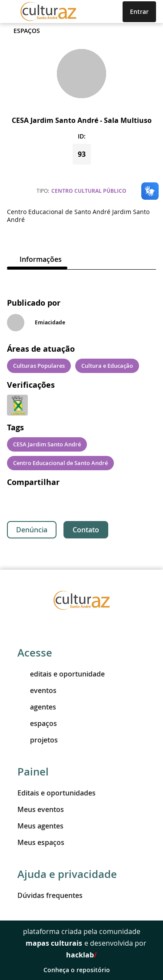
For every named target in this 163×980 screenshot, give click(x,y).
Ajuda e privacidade (67, 874)
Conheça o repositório (81, 970)
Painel (33, 772)
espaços (37, 723)
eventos (37, 690)
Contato (86, 530)
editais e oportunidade (61, 674)
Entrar (139, 12)
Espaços (27, 31)
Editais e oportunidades (57, 793)
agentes (37, 707)
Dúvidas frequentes (50, 895)
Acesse (35, 653)
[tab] (37, 259)
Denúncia (32, 530)
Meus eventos (41, 809)
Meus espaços (41, 842)
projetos (38, 740)
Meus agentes (40, 826)
